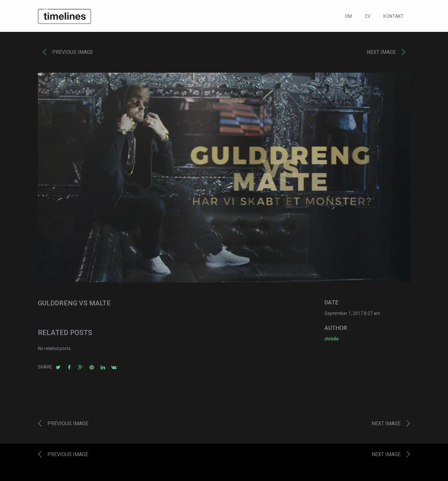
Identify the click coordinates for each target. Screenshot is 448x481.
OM (348, 18)
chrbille (332, 340)
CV (368, 18)
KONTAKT (394, 18)
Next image (381, 54)
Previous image (73, 54)
